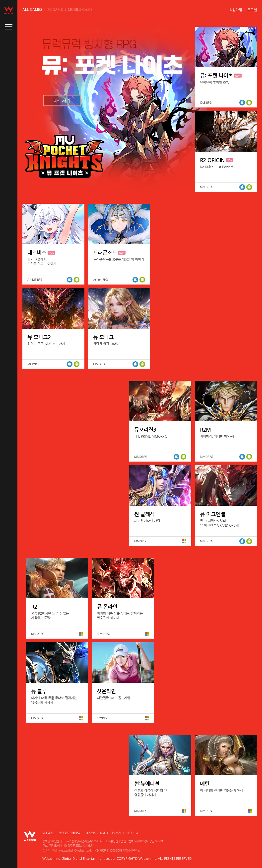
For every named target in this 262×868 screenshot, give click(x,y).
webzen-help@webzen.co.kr (76, 850)
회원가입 (236, 10)
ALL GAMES (32, 10)
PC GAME (55, 10)
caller (9, 27)
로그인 (252, 10)
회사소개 (116, 833)
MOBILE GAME (80, 10)
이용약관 (48, 833)
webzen (9, 10)
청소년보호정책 (95, 833)
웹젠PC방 (132, 833)
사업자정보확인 (131, 850)
